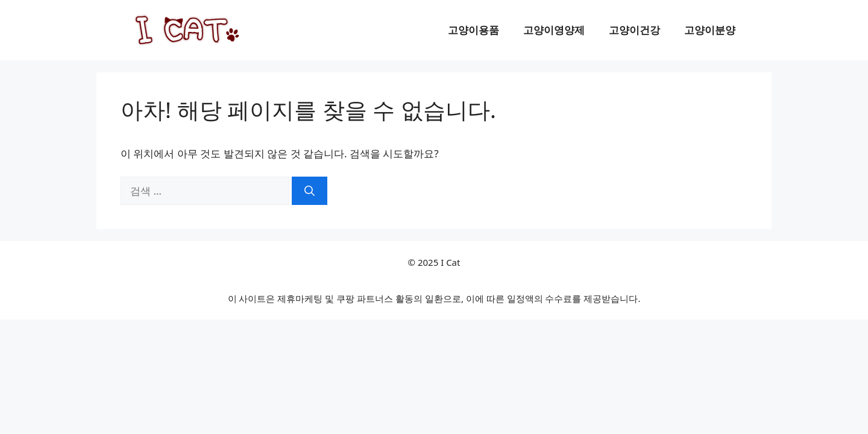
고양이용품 (473, 30)
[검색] (310, 191)
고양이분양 (710, 30)
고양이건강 (634, 30)
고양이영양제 (554, 30)
